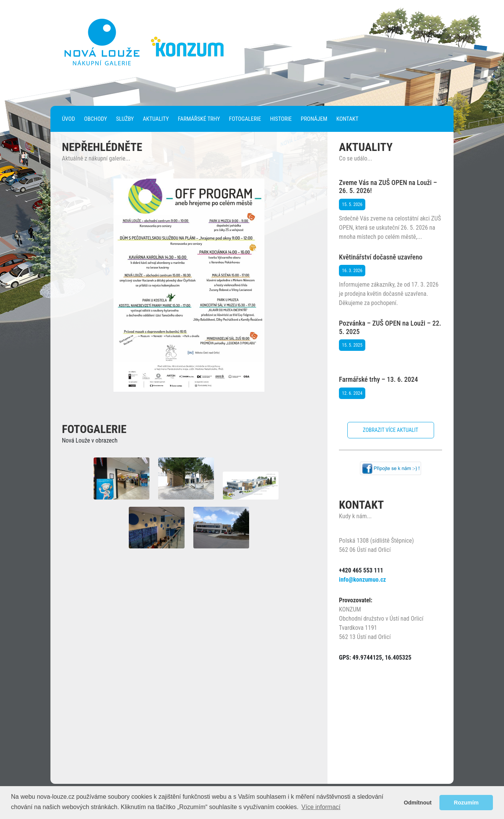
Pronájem (314, 119)
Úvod (68, 119)
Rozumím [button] (466, 803)
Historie (281, 119)
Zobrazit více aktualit (391, 430)
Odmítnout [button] (418, 803)
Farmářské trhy (199, 119)
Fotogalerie (245, 119)
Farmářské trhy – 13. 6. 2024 (378, 379)
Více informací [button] (321, 807)
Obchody (96, 119)
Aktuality (156, 119)
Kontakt (347, 119)
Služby (125, 119)
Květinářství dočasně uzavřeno (381, 257)
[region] (189, 285)
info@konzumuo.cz (362, 580)
